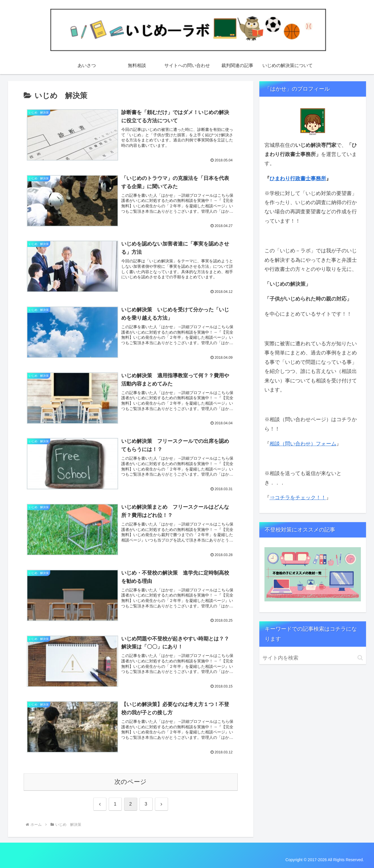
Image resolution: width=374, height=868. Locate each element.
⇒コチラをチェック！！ (298, 498)
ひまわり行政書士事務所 (298, 179)
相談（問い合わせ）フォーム (303, 444)
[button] (360, 658)
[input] (313, 658)
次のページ (131, 782)
